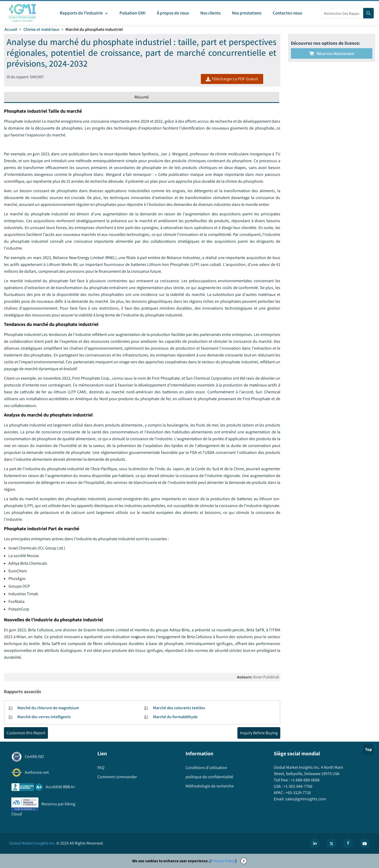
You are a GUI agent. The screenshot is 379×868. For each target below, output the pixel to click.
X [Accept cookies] (244, 861)
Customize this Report (26, 733)
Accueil (11, 29)
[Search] (368, 13)
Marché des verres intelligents (44, 717)
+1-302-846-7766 (298, 786)
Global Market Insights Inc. (32, 843)
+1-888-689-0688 (305, 780)
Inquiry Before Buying (259, 733)
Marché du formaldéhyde (175, 717)
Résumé (142, 97)
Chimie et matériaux (41, 29)
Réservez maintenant (332, 54)
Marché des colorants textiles (179, 708)
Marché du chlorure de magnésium (48, 708)
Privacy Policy (223, 861)
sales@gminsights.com (305, 799)
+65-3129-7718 (298, 793)
